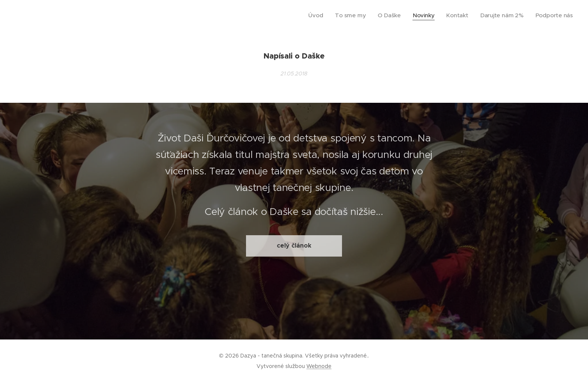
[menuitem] (337, 15)
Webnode (319, 366)
